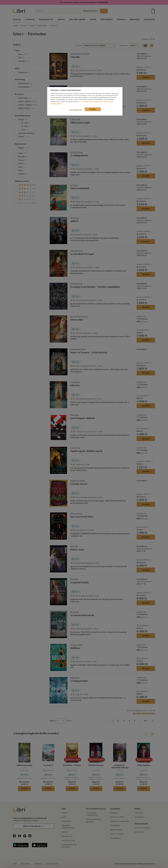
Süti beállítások (76, 110)
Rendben (93, 109)
